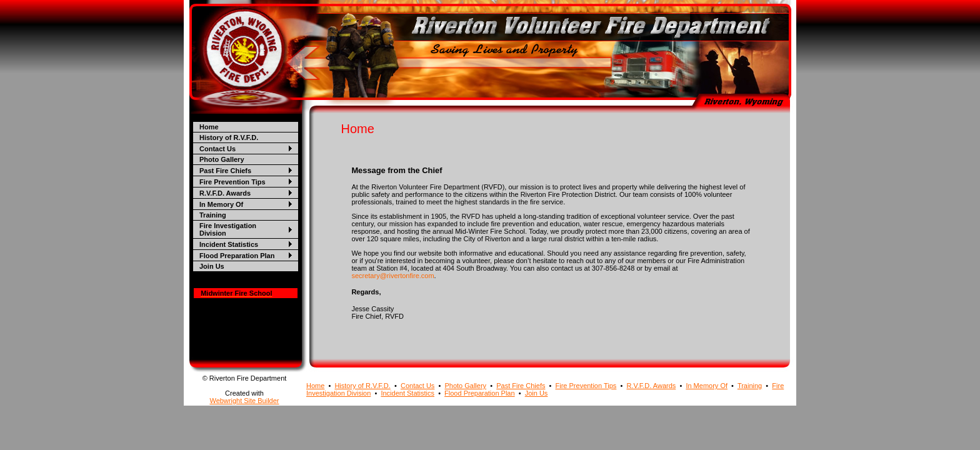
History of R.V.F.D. (229, 137)
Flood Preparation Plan (237, 256)
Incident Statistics (229, 244)
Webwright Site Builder (244, 401)
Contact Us (217, 149)
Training (213, 215)
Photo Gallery (222, 159)
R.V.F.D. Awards (225, 193)
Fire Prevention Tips (232, 182)
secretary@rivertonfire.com (392, 276)
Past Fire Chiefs (225, 171)
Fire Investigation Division (228, 229)
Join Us (212, 266)
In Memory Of (221, 204)
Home (209, 127)
